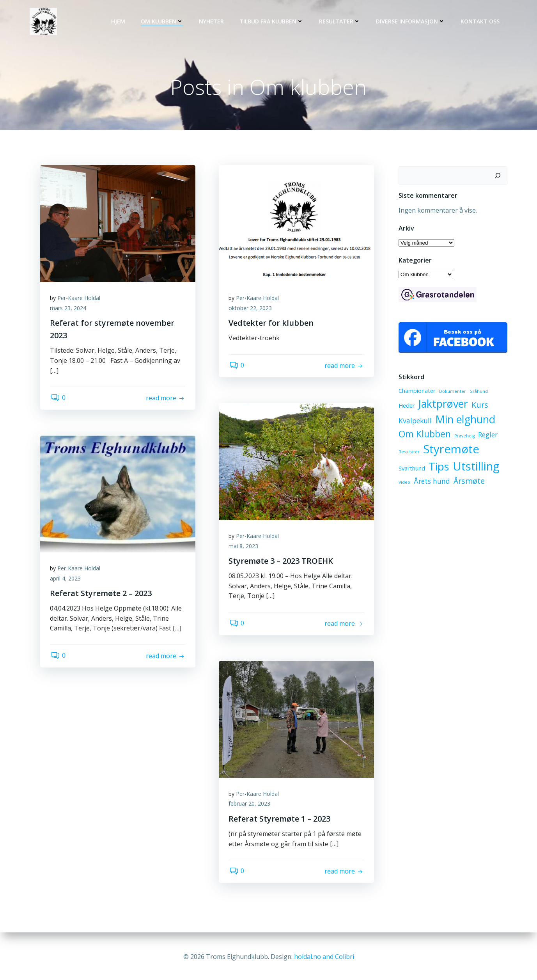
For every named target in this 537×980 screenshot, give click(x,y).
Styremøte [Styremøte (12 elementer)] (450, 451)
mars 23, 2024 (70, 311)
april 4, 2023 (67, 581)
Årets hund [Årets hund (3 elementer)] (431, 483)
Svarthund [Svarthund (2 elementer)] (411, 470)
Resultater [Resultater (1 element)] (408, 453)
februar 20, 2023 (251, 806)
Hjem (120, 22)
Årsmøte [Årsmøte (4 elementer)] (468, 482)
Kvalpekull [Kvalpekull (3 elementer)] (487, 406)
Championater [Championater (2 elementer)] (416, 392)
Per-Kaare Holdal (81, 301)
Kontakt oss (482, 22)
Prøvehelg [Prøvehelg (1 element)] (463, 437)
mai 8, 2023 (245, 548)
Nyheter (213, 22)
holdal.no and (315, 957)
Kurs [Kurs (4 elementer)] (459, 406)
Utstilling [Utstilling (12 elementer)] (475, 468)
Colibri (345, 957)
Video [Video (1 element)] (403, 484)
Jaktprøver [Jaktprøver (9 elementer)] (422, 405)
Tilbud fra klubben (273, 22)
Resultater (341, 22)
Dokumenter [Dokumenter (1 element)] (451, 393)
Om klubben (164, 22)
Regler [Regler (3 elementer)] (487, 436)
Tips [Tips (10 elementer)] (438, 468)
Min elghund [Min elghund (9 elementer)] (427, 421)
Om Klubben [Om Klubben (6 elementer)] (424, 435)
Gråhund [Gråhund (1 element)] (478, 393)
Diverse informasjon (412, 22)
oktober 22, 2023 (252, 311)
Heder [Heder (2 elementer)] (498, 392)
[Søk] (499, 176)
